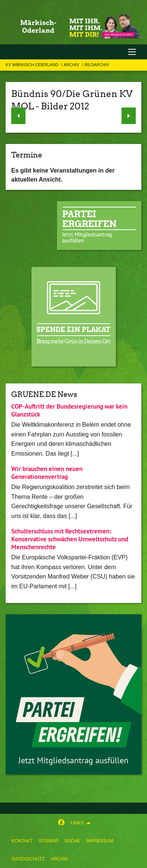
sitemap (49, 841)
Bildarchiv (97, 65)
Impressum (100, 841)
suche (72, 841)
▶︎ (129, 114)
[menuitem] (22, 841)
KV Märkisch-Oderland (33, 65)
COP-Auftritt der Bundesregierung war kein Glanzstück (69, 410)
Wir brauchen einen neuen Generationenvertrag (47, 473)
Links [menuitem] (77, 823)
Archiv (59, 859)
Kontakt (22, 841)
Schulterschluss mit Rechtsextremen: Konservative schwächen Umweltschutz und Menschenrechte (70, 539)
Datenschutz (28, 859)
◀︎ (19, 114)
